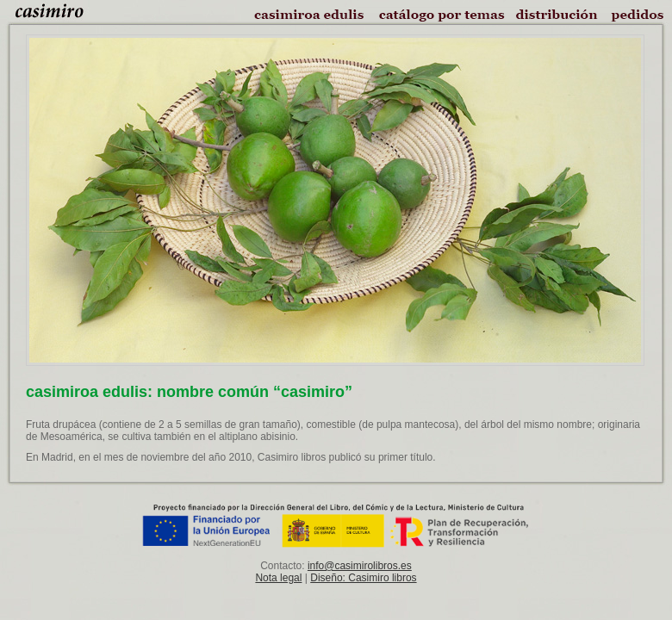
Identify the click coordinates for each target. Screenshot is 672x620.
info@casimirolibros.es (360, 566)
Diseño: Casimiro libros (363, 578)
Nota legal (278, 578)
